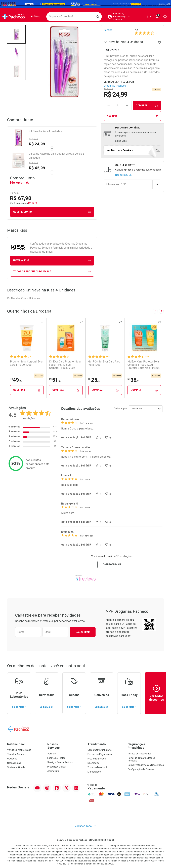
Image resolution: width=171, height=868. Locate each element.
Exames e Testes (56, 758)
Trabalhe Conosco (17, 754)
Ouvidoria (12, 759)
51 (55, 380)
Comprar (147, 106)
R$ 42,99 (37, 168)
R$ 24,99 (37, 144)
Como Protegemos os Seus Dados (146, 765)
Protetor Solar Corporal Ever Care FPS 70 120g (26, 363)
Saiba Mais (121, 141)
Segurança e (146, 746)
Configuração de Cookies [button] (141, 769)
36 (134, 380)
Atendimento (97, 744)
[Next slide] (161, 311)
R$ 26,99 (33, 140)
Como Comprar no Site (100, 750)
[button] (16, 34)
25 (94, 380)
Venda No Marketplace (19, 750)
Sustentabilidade (16, 767)
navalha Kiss (52, 261)
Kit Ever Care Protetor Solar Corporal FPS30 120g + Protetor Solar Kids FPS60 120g (144, 365)
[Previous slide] (155, 311)
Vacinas (52, 754)
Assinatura (53, 771)
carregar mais (112, 564)
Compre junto (52, 212)
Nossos (65, 746)
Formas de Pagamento (100, 754)
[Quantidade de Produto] (118, 106)
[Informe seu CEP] (128, 184)
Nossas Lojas (14, 763)
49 (16, 380)
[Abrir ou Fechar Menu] (36, 17)
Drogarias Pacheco (115, 86)
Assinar (132, 116)
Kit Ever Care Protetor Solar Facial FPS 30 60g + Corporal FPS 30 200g (65, 365)
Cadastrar (83, 632)
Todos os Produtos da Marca (52, 272)
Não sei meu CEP (124, 175)
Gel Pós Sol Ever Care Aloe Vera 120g (104, 363)
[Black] (85, 4)
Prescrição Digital (56, 767)
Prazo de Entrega (97, 759)
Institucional (16, 744)
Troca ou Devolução (98, 767)
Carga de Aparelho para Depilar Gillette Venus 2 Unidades (56, 156)
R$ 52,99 (33, 163)
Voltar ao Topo (86, 826)
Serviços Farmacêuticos (60, 762)
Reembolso (94, 763)
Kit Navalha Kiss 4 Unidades (45, 131)
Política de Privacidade (140, 754)
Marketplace (94, 772)
